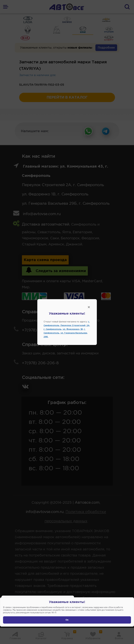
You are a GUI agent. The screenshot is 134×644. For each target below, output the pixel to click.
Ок (67, 620)
